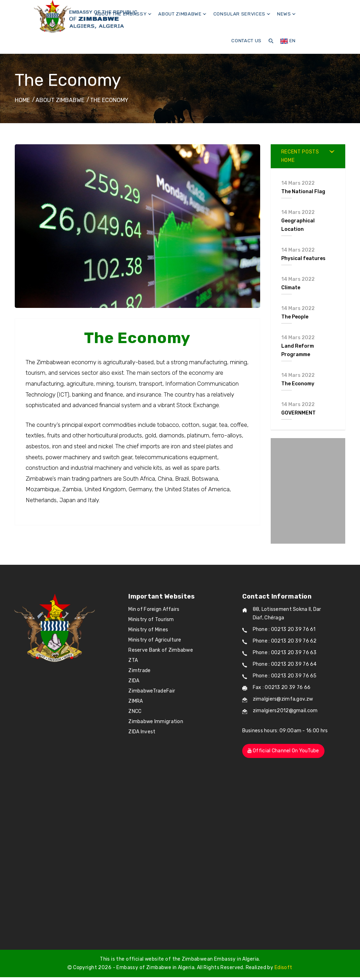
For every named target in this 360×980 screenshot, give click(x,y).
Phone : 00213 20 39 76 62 (285, 641)
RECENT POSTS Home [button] (300, 156)
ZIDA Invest (142, 732)
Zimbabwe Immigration (156, 722)
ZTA (133, 660)
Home (22, 100)
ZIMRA (136, 701)
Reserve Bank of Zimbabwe (161, 650)
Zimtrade (139, 671)
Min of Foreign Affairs (154, 609)
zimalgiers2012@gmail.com (285, 711)
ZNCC (135, 711)
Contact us (246, 41)
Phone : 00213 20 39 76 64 (285, 664)
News (286, 14)
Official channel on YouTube (283, 751)
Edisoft (284, 968)
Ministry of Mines (148, 630)
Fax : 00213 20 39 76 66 (282, 687)
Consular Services (242, 14)
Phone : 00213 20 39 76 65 (285, 676)
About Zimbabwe (182, 14)
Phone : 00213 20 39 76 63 (285, 653)
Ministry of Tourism (151, 619)
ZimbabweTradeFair (152, 691)
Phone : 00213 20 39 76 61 (284, 629)
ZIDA (134, 681)
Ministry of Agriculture (155, 640)
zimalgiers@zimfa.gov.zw (283, 699)
